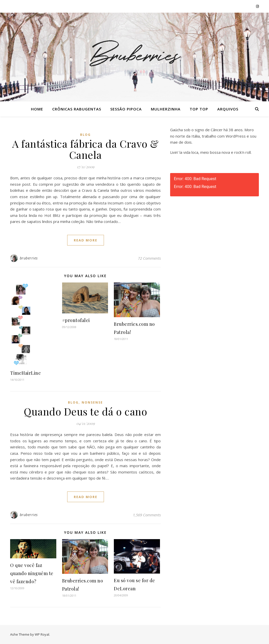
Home (37, 109)
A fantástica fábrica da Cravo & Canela (85, 149)
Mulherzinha (166, 109)
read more (86, 240)
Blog (85, 135)
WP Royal (42, 634)
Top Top (199, 109)
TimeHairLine (25, 373)
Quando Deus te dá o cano (85, 411)
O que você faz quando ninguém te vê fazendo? (32, 573)
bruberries (29, 258)
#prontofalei (76, 320)
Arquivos (228, 109)
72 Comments (149, 258)
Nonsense (92, 402)
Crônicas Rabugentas (77, 109)
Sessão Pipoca (126, 109)
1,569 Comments (147, 515)
